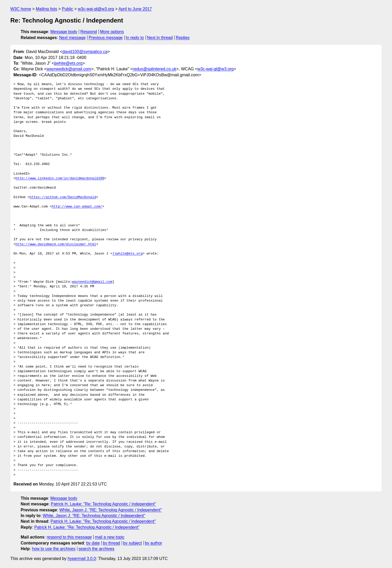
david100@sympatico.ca (85, 52)
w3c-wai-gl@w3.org (96, 9)
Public (67, 9)
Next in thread (160, 38)
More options (112, 32)
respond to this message (69, 537)
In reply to (135, 38)
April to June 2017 (135, 9)
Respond (89, 32)
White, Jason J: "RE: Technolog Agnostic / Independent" (110, 510)
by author (153, 543)
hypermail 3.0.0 (82, 559)
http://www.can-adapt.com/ (77, 207)
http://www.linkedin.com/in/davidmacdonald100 (60, 178)
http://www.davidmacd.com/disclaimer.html (56, 244)
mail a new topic (110, 537)
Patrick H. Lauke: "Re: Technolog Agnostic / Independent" (104, 504)
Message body (64, 32)
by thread (112, 543)
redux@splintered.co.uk (154, 69)
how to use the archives (54, 549)
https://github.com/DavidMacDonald (63, 197)
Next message (72, 38)
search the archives (97, 549)
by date (93, 543)
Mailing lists (46, 9)
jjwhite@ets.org (68, 63)
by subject (132, 543)
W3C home (21, 9)
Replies (183, 38)
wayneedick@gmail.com (69, 69)
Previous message (106, 38)
